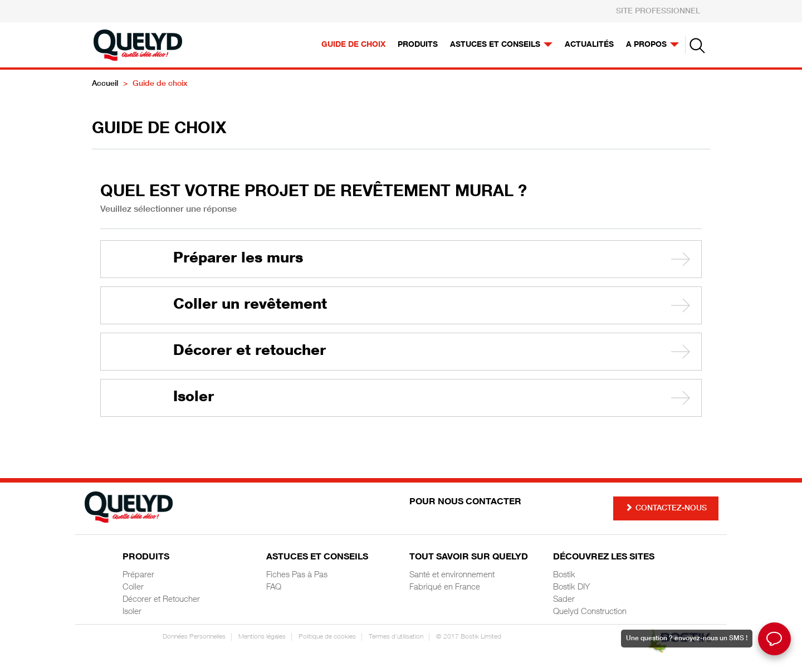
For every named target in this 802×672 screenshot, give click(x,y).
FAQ (274, 588)
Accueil (105, 84)
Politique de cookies (327, 637)
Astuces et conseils (501, 45)
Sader (564, 600)
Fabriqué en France (445, 588)
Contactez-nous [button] (666, 508)
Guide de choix (353, 45)
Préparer (138, 575)
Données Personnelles (194, 637)
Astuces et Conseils (317, 558)
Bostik (564, 575)
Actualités (589, 45)
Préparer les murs (238, 259)
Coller (133, 588)
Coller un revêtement (250, 305)
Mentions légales (262, 637)
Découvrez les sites (604, 558)
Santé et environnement (452, 575)
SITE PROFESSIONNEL (658, 12)
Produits (418, 45)
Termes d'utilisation (396, 637)
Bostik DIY (571, 588)
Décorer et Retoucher (161, 600)
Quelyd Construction (590, 612)
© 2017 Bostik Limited (469, 637)
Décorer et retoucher (250, 352)
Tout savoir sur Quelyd (469, 558)
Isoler (194, 398)
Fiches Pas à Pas (297, 575)
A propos (652, 45)
